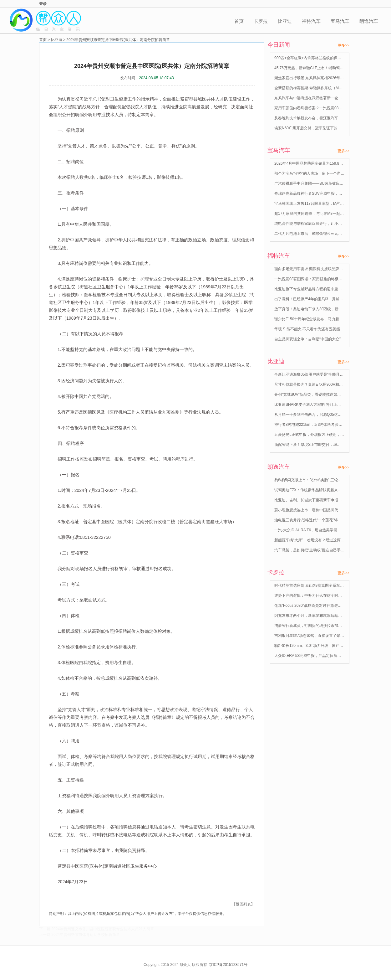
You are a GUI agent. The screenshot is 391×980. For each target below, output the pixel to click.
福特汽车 (311, 21)
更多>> (343, 45)
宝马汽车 (340, 21)
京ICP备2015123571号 (228, 965)
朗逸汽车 (369, 21)
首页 (239, 21)
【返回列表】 (243, 904)
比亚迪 (285, 21)
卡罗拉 (261, 21)
